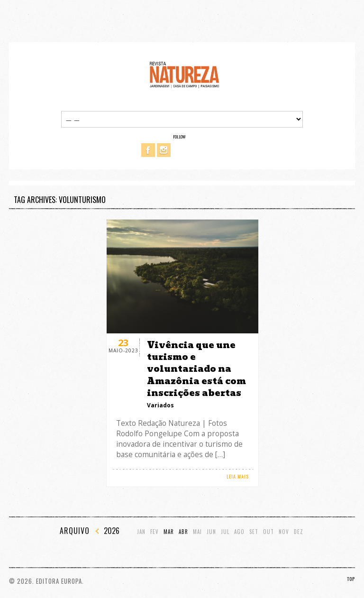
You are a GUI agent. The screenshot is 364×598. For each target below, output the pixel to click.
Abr (183, 532)
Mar (169, 532)
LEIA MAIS (238, 476)
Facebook (148, 150)
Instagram (164, 150)
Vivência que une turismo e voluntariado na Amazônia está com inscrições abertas (196, 369)
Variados (160, 405)
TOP (351, 579)
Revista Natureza (184, 74)
